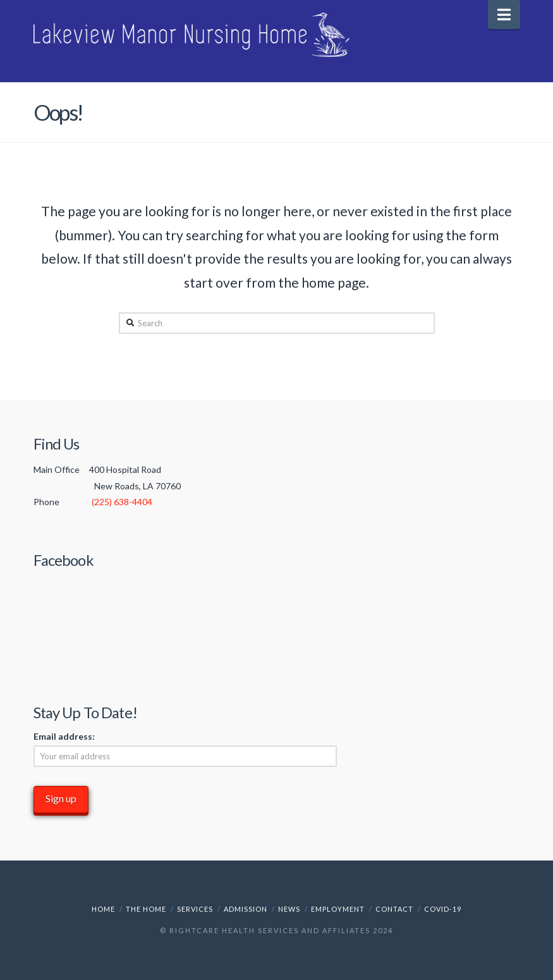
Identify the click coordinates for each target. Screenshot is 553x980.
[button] (504, 15)
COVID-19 (443, 909)
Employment (338, 909)
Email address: (64, 736)
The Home (146, 909)
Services (195, 909)
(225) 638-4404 (122, 502)
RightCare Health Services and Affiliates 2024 (281, 930)
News (289, 909)
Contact (394, 909)
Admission (246, 909)
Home (103, 909)
